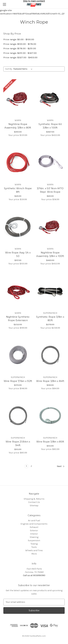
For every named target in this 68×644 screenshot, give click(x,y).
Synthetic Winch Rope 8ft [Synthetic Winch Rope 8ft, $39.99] (18, 190)
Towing (34, 544)
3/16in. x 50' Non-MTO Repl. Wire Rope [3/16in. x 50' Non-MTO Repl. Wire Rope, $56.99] (50, 190)
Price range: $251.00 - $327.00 (20, 53)
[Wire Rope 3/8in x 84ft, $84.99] (50, 355)
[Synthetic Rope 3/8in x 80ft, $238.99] (50, 291)
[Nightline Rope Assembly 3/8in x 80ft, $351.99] (18, 98)
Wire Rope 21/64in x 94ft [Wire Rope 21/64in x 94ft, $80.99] (18, 443)
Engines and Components (34, 524)
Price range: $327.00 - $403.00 (20, 57)
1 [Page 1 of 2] (26, 466)
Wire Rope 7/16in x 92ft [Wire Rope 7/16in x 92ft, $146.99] (18, 381)
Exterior (34, 530)
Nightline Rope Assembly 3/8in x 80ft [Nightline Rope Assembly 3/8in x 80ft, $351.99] (18, 126)
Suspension (34, 540)
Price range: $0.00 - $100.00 (19, 39)
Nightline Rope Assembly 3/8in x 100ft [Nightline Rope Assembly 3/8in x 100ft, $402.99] (50, 254)
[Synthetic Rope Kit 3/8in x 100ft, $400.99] (50, 98)
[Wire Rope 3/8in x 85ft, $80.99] (50, 416)
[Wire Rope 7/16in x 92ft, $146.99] (18, 355)
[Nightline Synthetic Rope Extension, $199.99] (18, 291)
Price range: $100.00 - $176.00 (20, 44)
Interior (34, 534)
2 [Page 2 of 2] (31, 466)
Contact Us (34, 502)
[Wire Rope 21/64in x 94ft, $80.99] (18, 416)
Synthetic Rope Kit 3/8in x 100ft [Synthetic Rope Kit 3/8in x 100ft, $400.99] (50, 126)
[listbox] (23, 69)
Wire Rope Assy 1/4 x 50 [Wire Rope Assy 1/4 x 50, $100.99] (18, 254)
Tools (34, 547)
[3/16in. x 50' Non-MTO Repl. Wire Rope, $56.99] (50, 162)
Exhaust (34, 527)
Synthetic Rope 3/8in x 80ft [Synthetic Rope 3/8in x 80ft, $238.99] (50, 319)
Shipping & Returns (34, 499)
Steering (34, 537)
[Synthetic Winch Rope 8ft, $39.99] (18, 162)
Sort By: (9, 69)
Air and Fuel (34, 521)
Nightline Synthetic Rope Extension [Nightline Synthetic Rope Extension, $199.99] (18, 319)
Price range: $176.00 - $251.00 (20, 48)
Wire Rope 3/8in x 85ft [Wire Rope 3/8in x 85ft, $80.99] (50, 442)
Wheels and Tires (34, 550)
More (34, 554)
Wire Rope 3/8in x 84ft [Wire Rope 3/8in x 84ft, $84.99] (50, 381)
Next (61, 466)
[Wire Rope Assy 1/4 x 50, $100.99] (18, 227)
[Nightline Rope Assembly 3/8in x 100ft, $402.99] (50, 227)
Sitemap (34, 506)
